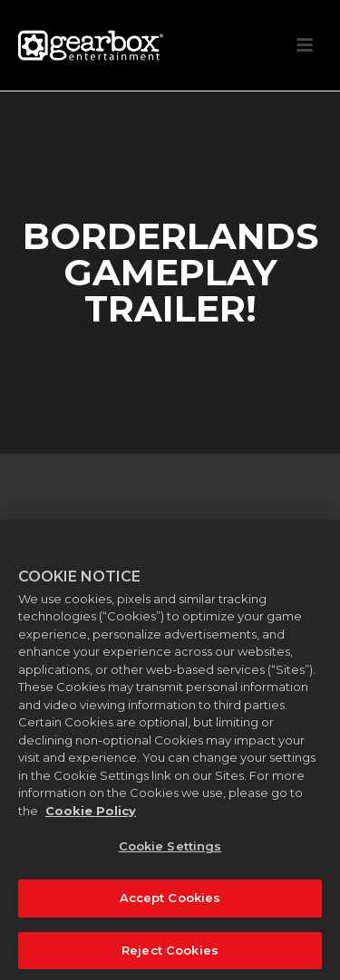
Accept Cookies (170, 906)
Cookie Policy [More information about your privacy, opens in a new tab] (91, 818)
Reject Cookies (170, 957)
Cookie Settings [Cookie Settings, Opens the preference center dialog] (170, 854)
